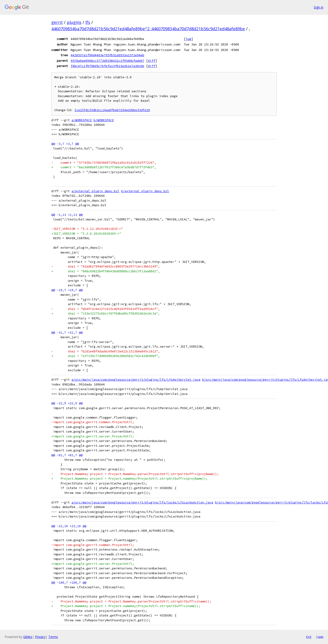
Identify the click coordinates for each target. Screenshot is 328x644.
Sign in (319, 7)
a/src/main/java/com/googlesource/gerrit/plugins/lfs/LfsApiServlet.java (136, 380)
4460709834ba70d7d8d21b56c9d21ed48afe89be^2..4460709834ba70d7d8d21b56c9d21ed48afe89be (148, 29)
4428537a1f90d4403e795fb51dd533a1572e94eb (107, 55)
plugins (74, 22)
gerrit (57, 22)
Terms (53, 637)
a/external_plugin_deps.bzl (95, 191)
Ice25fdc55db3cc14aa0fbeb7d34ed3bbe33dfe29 (112, 110)
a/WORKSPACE (82, 120)
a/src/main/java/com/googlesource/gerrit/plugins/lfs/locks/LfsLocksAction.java (142, 502)
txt (309, 637)
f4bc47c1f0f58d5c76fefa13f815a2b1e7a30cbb (107, 66)
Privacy (40, 637)
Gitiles (28, 637)
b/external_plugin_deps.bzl (145, 191)
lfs (88, 22)
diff (152, 61)
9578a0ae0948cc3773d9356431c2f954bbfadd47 (107, 61)
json (320, 637)
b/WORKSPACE (104, 120)
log (188, 39)
